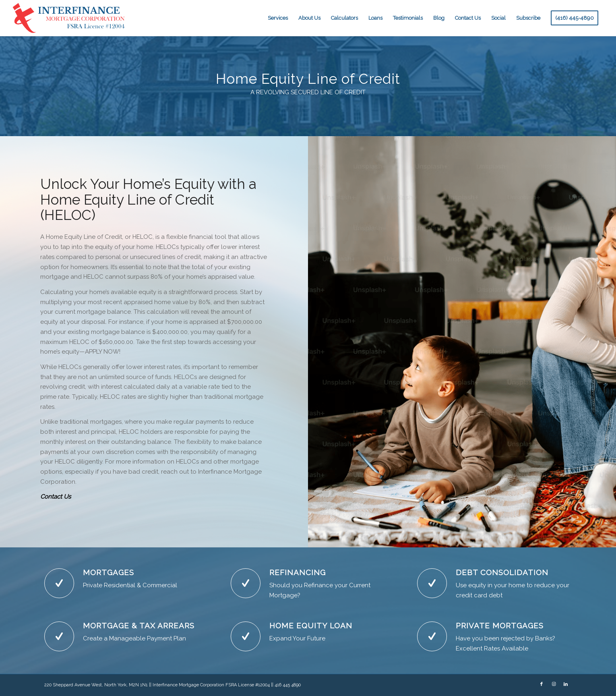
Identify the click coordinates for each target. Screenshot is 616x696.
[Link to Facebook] (542, 684)
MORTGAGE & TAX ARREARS (139, 626)
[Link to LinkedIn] (566, 684)
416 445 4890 (288, 685)
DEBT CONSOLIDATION (502, 572)
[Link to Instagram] (554, 684)
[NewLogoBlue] (70, 18)
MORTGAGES (109, 572)
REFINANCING (298, 572)
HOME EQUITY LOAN (311, 626)
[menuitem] (278, 18)
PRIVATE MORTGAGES (500, 626)
